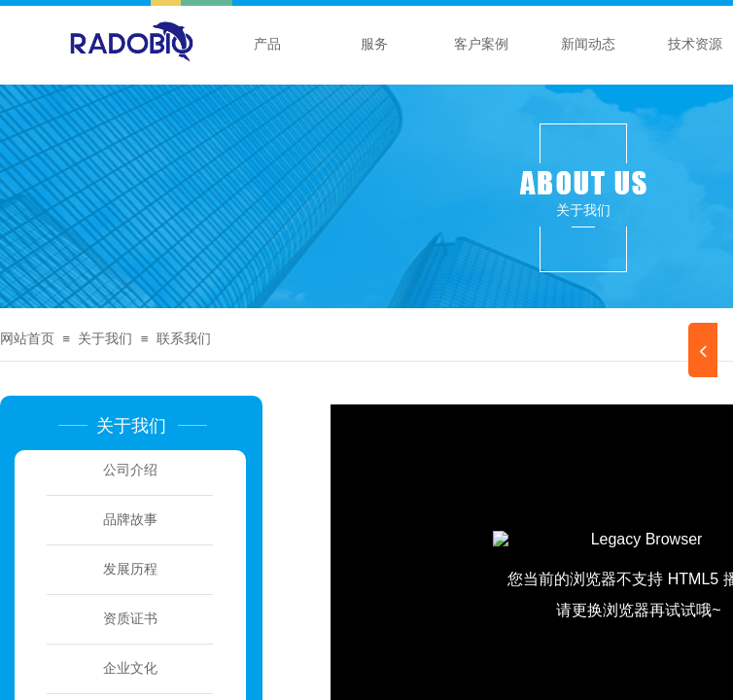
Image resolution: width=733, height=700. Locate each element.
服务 (374, 44)
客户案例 (481, 44)
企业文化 (130, 668)
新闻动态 (588, 44)
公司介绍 (130, 470)
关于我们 (105, 339)
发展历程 (130, 569)
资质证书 (130, 619)
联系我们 (184, 339)
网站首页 (27, 339)
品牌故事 (130, 520)
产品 (267, 44)
